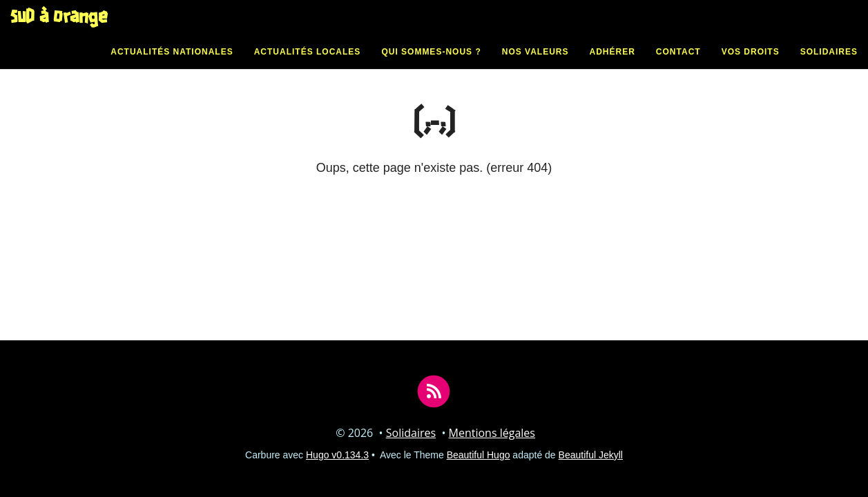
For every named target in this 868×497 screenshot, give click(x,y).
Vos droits (751, 66)
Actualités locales (308, 66)
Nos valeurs (536, 66)
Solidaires (829, 66)
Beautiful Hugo (479, 455)
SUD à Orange (59, 31)
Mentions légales (492, 433)
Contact (678, 66)
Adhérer (613, 66)
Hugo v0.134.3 (337, 455)
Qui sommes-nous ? (431, 66)
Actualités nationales (172, 66)
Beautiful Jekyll (591, 455)
